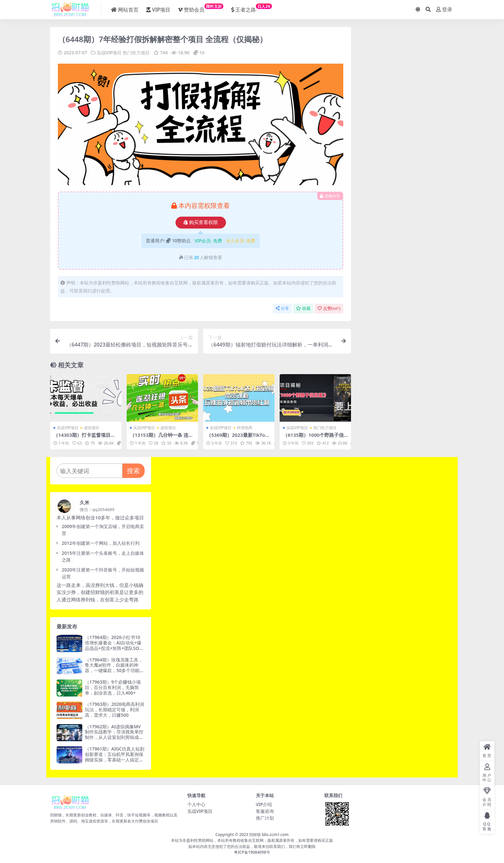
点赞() (329, 308)
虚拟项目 (92, 427)
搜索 (133, 470)
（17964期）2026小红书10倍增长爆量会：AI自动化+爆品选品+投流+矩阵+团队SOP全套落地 (113, 645)
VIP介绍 (264, 804)
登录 (444, 9)
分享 (282, 308)
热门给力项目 (136, 53)
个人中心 (196, 804)
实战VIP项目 (109, 53)
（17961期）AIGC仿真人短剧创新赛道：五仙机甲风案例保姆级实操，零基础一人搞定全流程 (115, 756)
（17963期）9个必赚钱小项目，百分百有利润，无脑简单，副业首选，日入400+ (113, 687)
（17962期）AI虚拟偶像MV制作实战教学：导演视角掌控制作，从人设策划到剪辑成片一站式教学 (114, 734)
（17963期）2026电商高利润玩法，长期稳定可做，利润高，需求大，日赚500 (114, 710)
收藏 (303, 308)
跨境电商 (245, 427)
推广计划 (265, 818)
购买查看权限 (201, 222)
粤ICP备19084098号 (252, 852)
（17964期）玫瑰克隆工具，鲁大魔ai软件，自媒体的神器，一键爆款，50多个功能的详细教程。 (114, 667)
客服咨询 (265, 811)
